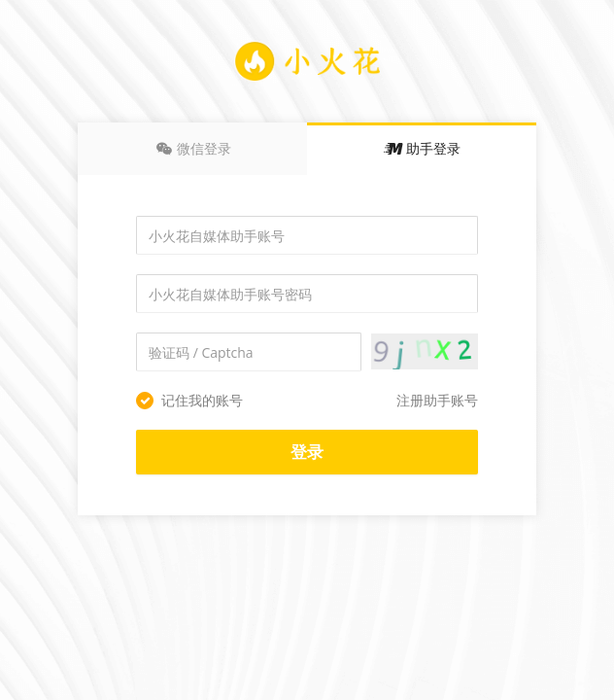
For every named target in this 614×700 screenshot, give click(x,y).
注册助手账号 (437, 400)
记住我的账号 (189, 400)
